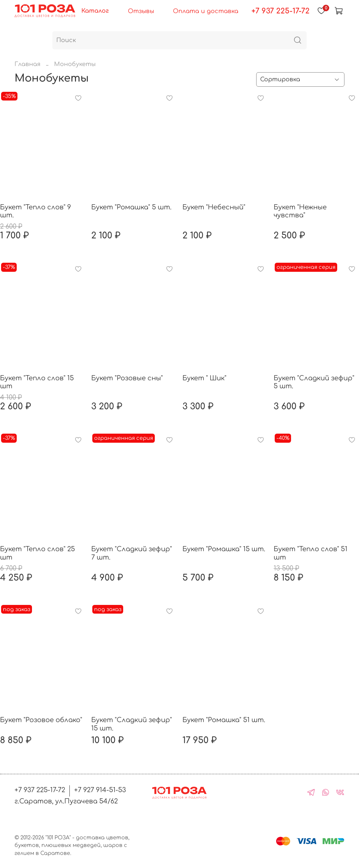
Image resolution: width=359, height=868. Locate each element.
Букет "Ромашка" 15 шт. (224, 549)
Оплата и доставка (206, 11)
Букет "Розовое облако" (41, 720)
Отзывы (141, 11)
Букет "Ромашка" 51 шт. (224, 720)
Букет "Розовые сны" (127, 378)
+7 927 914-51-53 (100, 790)
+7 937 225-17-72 (281, 11)
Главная (27, 64)
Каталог (95, 11)
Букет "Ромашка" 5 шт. (131, 207)
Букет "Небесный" (214, 207)
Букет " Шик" (204, 378)
